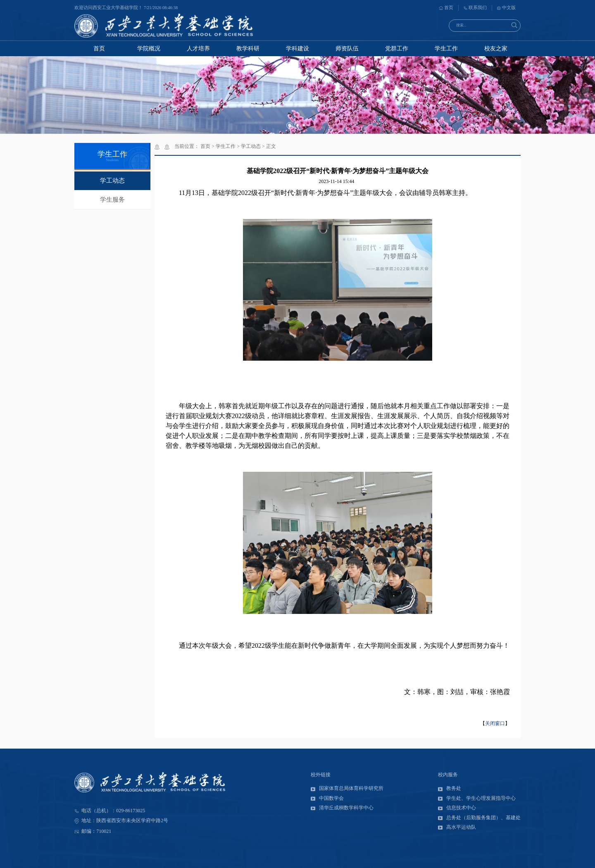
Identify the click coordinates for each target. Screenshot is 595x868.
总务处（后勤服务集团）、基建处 (479, 818)
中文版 (506, 8)
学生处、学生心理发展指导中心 (477, 798)
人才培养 (198, 49)
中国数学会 (327, 798)
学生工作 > (228, 146)
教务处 (450, 788)
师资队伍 (347, 49)
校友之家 (496, 49)
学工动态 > (253, 146)
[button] (289, 125)
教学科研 (248, 49)
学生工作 (446, 49)
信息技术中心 (457, 808)
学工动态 (112, 181)
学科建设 (297, 49)
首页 (446, 8)
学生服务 (112, 200)
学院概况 (149, 49)
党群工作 (397, 49)
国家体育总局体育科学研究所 (347, 788)
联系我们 (475, 8)
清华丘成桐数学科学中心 (342, 808)
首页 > (208, 146)
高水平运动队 (457, 827)
